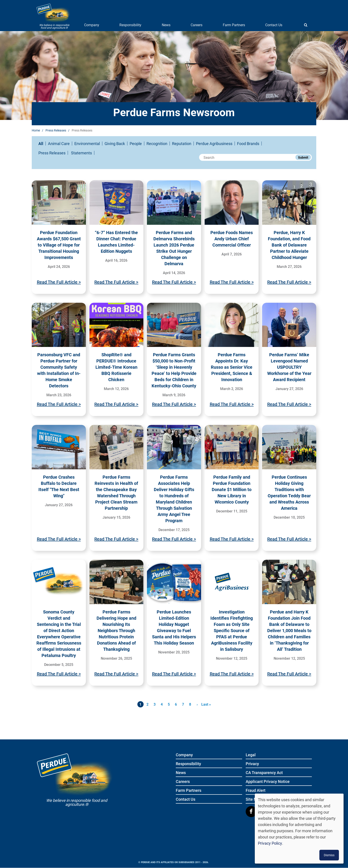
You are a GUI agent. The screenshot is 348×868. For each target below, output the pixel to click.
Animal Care (59, 143)
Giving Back (115, 143)
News (166, 25)
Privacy (252, 764)
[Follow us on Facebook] (251, 812)
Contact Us (274, 25)
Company (92, 25)
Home (36, 130)
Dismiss (329, 855)
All (41, 143)
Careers (197, 25)
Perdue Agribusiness (214, 143)
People (136, 143)
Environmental (87, 143)
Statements (81, 153)
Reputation (182, 143)
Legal (251, 755)
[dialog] (299, 829)
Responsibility (130, 25)
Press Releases (56, 130)
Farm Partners (234, 25)
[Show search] (306, 25)
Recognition (157, 143)
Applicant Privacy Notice (268, 782)
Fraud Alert (256, 791)
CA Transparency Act (264, 773)
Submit (303, 157)
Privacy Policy (270, 843)
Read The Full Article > (59, 282)
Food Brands (248, 143)
